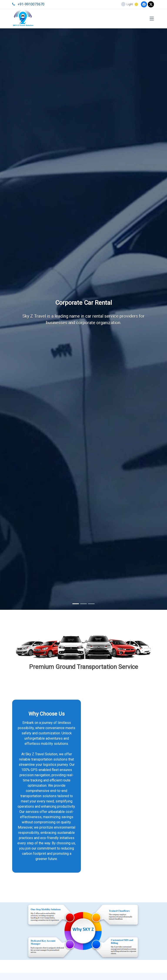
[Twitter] (151, 4)
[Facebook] (144, 4)
